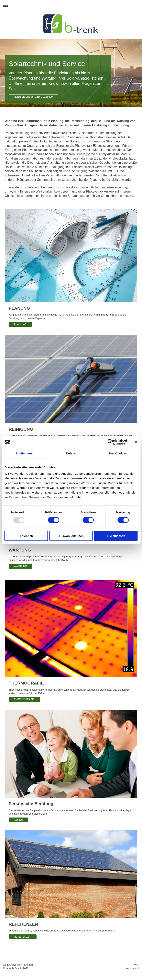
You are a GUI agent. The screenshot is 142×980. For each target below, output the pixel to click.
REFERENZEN (23, 937)
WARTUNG (20, 566)
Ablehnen (26, 536)
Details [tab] (71, 453)
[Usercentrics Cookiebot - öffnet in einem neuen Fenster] (110, 442)
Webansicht (132, 968)
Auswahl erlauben (71, 536)
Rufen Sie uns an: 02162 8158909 (33, 97)
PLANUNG (20, 324)
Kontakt (18, 820)
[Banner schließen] (136, 442)
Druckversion (13, 965)
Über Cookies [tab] (117, 453)
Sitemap (29, 965)
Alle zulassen (116, 536)
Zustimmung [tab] (25, 453)
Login (136, 965)
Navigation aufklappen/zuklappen (71, 5)
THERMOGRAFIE (24, 699)
